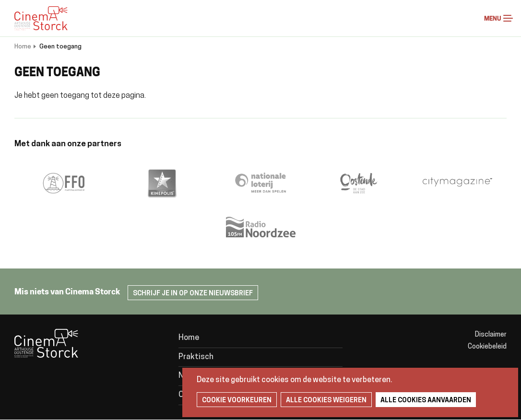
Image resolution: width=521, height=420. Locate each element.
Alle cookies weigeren (326, 401)
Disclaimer (491, 335)
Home (23, 47)
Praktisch (196, 357)
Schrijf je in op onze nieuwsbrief (193, 294)
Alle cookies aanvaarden (426, 401)
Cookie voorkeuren (237, 401)
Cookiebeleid (487, 347)
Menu (508, 18)
